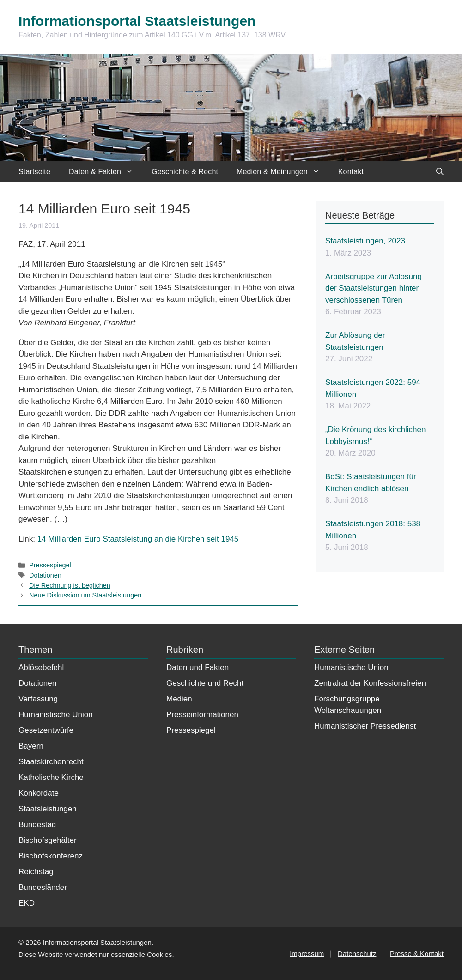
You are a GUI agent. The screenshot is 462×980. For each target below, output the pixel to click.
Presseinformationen (202, 715)
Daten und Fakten (198, 667)
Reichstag (36, 872)
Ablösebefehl (41, 667)
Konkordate (39, 793)
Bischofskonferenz (51, 856)
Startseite (34, 172)
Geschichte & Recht (185, 172)
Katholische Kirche (51, 777)
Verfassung (38, 699)
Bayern (31, 746)
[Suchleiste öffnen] (440, 172)
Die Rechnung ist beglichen (70, 585)
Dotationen (45, 575)
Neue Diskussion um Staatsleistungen (85, 595)
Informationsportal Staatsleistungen (137, 21)
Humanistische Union (56, 715)
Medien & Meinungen (283, 172)
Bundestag (37, 825)
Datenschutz (357, 953)
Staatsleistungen (48, 809)
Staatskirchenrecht (51, 762)
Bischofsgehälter (48, 840)
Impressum (307, 953)
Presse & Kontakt (417, 953)
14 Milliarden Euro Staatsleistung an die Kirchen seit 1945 (138, 539)
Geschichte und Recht (205, 683)
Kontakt (351, 172)
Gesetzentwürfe (46, 730)
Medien (179, 699)
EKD (27, 903)
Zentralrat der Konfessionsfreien (370, 683)
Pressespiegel (50, 565)
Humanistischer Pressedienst (365, 726)
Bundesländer (43, 887)
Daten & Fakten (106, 172)
